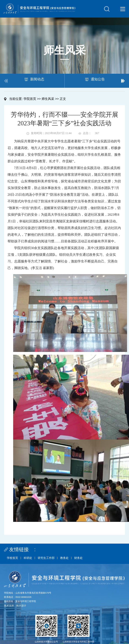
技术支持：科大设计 (15, 606)
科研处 (28, 558)
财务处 (78, 558)
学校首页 (12, 558)
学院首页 (30, 99)
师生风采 (48, 99)
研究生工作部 (46, 558)
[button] (123, 81)
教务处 (64, 558)
